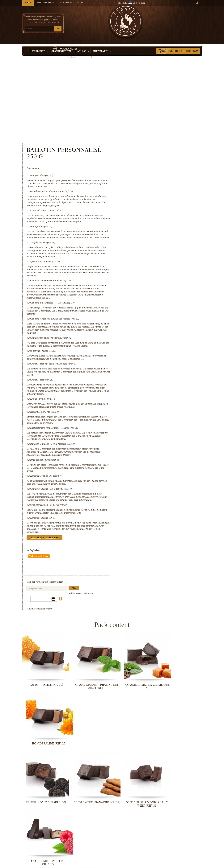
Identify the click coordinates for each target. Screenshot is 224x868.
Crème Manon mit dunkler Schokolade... (181, 704)
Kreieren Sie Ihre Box (183, 46)
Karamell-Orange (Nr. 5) (146, 445)
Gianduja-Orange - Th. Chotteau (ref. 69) (154, 413)
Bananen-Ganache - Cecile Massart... (43, 811)
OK (58, 29)
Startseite (26, 52)
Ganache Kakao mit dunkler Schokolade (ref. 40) (158, 237)
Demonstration (45, 3)
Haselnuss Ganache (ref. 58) (148, 336)
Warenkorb (181, 18)
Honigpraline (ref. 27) (145, 141)
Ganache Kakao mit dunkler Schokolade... (43, 704)
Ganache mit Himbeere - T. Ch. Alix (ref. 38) (156, 221)
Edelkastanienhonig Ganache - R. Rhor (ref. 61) (158, 352)
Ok (178, 504)
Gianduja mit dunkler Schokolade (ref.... (89, 704)
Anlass (83, 46)
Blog (80, 3)
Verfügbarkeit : (137, 478)
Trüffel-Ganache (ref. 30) (146, 160)
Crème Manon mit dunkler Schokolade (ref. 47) (157, 288)
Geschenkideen (63, 46)
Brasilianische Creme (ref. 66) (149, 384)
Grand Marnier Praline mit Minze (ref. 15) (155, 103)
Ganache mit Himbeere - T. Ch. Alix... (181, 651)
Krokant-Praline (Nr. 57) (146, 323)
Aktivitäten (102, 46)
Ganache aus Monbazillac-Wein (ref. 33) (154, 199)
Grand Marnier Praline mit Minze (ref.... (89, 597)
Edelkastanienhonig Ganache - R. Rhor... (181, 757)
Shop (28, 3)
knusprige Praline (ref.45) (147, 272)
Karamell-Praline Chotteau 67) (149, 400)
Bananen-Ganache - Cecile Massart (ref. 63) (156, 368)
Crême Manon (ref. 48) (145, 304)
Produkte (40, 46)
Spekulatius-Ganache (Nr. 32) (148, 179)
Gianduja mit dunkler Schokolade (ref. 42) (155, 256)
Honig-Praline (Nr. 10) (145, 87)
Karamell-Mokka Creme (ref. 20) (150, 122)
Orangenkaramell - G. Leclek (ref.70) (152, 432)
